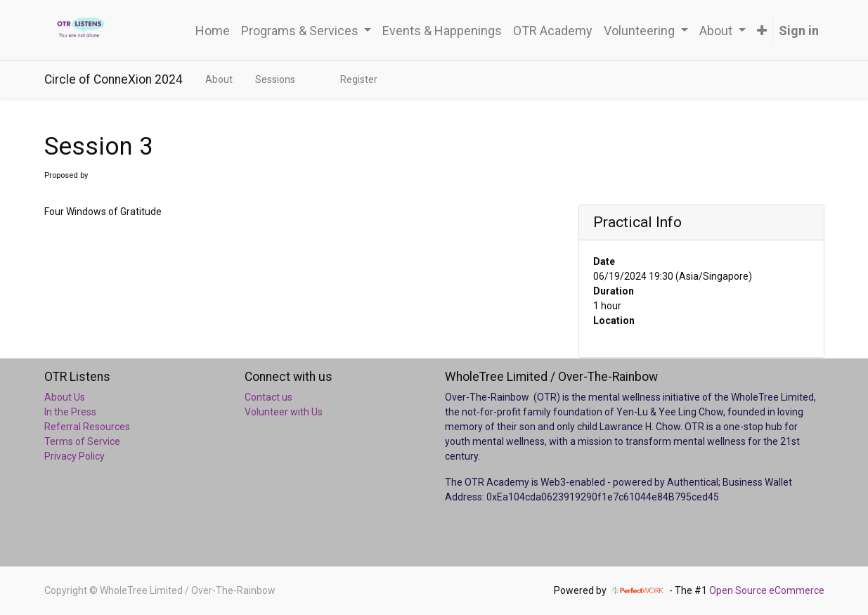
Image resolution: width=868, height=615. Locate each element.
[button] (762, 31)
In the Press (70, 412)
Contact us (268, 397)
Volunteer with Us (284, 412)
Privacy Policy (75, 456)
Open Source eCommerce (767, 590)
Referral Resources (87, 427)
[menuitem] (213, 31)
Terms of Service (82, 441)
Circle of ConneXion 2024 (114, 79)
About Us (65, 397)
